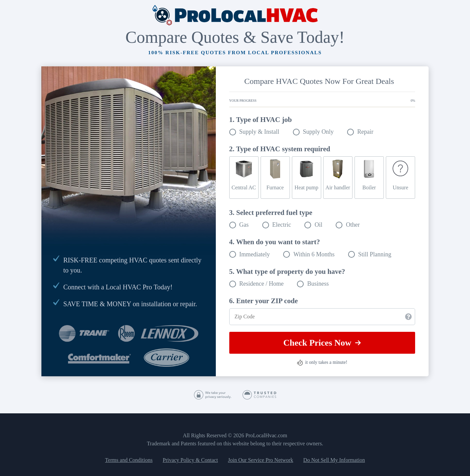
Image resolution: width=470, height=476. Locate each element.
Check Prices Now (322, 343)
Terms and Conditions (129, 460)
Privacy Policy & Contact (190, 460)
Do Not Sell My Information (334, 460)
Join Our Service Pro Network (261, 460)
